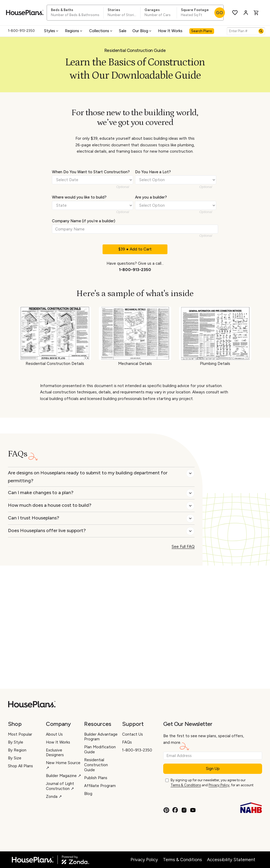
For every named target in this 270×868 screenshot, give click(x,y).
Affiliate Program (100, 786)
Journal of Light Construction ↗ (60, 786)
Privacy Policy (219, 785)
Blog (88, 794)
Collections (101, 31)
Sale (123, 31)
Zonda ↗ (54, 797)
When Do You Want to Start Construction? (91, 172)
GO (220, 13)
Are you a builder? (151, 197)
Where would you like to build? (79, 197)
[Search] (261, 31)
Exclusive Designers (55, 753)
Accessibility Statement (231, 860)
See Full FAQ (183, 547)
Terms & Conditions (186, 785)
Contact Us (132, 734)
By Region (17, 750)
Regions (74, 31)
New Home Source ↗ (63, 765)
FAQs (127, 742)
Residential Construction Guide (96, 765)
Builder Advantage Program (101, 737)
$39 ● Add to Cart (135, 249)
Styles (52, 31)
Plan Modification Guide (100, 749)
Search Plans (202, 31)
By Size (15, 758)
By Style (16, 742)
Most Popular (20, 734)
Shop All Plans (20, 766)
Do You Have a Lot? (153, 172)
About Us (54, 734)
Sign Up (213, 769)
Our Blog (142, 31)
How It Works (170, 31)
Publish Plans (96, 778)
